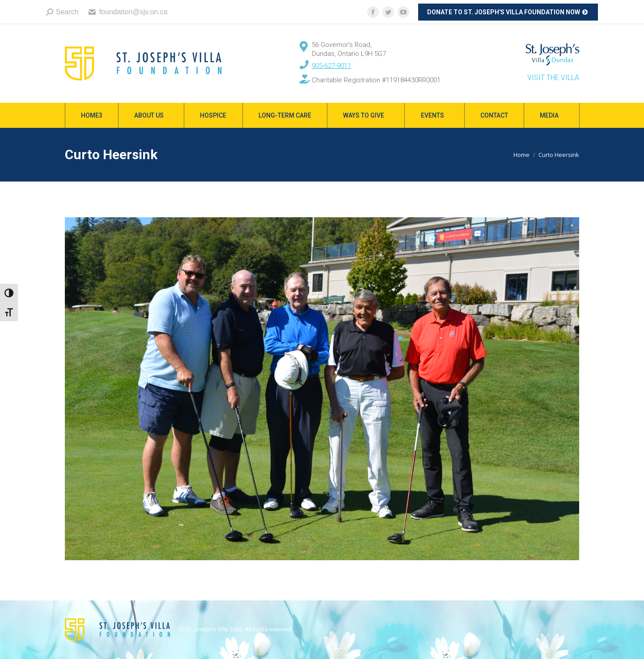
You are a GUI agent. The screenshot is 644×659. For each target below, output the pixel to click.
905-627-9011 (331, 66)
